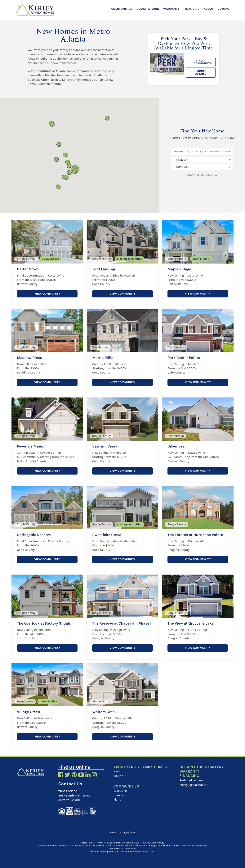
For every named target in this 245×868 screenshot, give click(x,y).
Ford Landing (104, 269)
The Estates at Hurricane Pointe (196, 535)
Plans (117, 799)
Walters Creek (105, 712)
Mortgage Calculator (194, 785)
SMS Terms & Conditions (122, 848)
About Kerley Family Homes (141, 767)
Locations (120, 790)
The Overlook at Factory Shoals (45, 623)
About (209, 9)
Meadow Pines (30, 358)
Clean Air (120, 776)
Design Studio (148, 9)
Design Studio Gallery (202, 767)
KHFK (133, 832)
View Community (47, 294)
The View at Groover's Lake (191, 623)
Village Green (29, 712)
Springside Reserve (34, 535)
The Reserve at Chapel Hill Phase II (121, 625)
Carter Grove (28, 269)
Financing (192, 9)
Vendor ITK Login (119, 832)
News (117, 771)
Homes (118, 795)
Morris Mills (103, 358)
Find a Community (203, 62)
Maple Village (180, 269)
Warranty (171, 9)
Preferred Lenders (192, 780)
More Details (200, 72)
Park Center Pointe (184, 358)
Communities (122, 9)
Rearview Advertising (143, 851)
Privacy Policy (198, 845)
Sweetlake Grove (107, 535)
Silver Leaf (177, 446)
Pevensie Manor (31, 446)
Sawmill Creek (105, 446)
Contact (224, 9)
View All (211, 175)
